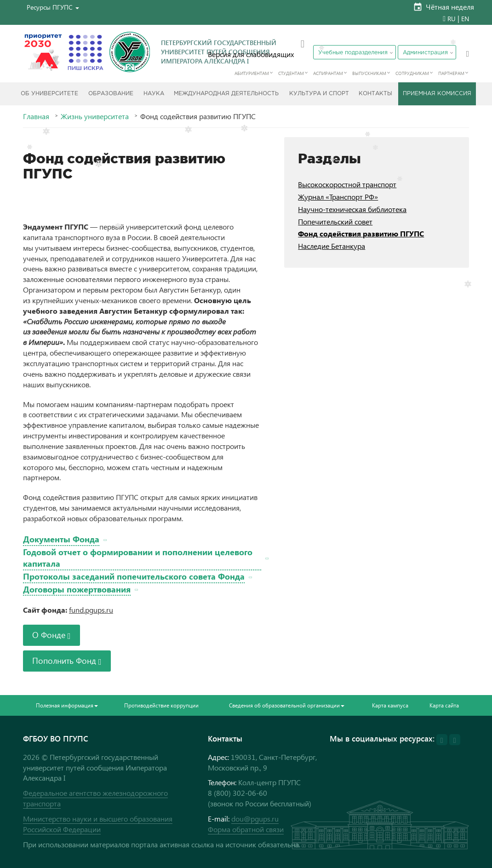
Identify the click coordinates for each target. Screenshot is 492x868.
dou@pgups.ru (255, 819)
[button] (53, 7)
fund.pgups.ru (91, 610)
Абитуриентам (252, 73)
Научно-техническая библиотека (352, 209)
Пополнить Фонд (67, 660)
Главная (36, 116)
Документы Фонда (61, 539)
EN (465, 19)
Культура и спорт (319, 94)
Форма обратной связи (246, 829)
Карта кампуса (390, 705)
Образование (111, 94)
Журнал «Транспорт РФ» (338, 197)
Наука (154, 94)
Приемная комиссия (437, 94)
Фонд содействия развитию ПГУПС (361, 233)
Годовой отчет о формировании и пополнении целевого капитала (142, 558)
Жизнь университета (95, 116)
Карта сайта (444, 705)
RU (452, 19)
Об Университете (49, 94)
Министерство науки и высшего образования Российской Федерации (98, 824)
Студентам (291, 73)
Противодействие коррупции (161, 705)
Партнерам (451, 73)
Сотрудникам (412, 73)
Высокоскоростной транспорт (347, 184)
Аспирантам (328, 73)
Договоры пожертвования (77, 589)
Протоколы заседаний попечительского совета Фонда (134, 576)
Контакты (375, 94)
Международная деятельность (226, 94)
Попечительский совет (335, 221)
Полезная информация (67, 705)
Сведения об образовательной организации (287, 705)
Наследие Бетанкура (332, 246)
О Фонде (51, 635)
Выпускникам (369, 73)
